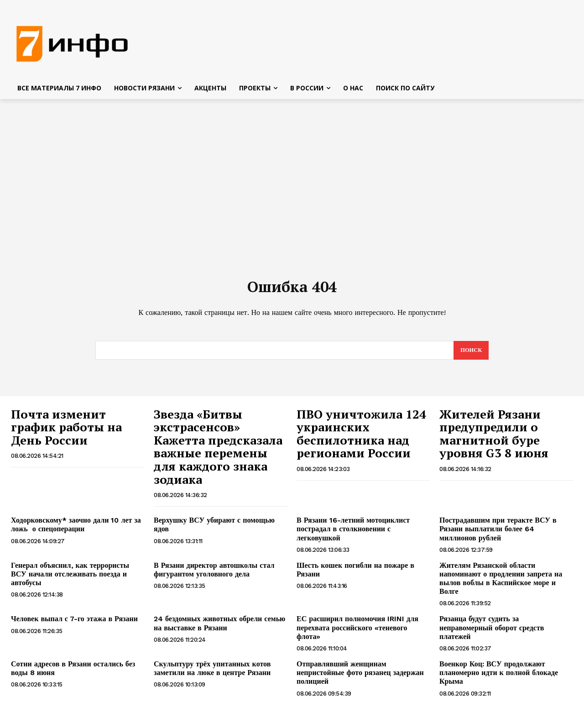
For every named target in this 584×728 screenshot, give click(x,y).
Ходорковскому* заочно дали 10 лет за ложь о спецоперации (76, 529)
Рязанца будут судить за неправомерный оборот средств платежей (492, 633)
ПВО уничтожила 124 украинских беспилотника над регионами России (361, 439)
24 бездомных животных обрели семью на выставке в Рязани (219, 628)
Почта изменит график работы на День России (66, 432)
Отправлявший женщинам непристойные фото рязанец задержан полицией (360, 678)
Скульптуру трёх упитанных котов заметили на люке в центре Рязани (213, 673)
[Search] (471, 355)
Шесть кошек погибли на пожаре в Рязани (355, 575)
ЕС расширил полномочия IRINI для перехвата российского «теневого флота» (357, 633)
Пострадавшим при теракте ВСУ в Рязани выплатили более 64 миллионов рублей (498, 534)
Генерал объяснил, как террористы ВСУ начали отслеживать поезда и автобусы (70, 579)
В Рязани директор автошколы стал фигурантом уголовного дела (214, 575)
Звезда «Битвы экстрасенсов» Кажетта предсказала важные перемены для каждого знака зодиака (218, 452)
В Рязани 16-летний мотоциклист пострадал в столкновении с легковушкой (353, 534)
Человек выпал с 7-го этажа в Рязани (74, 624)
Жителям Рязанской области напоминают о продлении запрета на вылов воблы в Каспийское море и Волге (501, 584)
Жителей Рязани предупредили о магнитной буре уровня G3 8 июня (494, 439)
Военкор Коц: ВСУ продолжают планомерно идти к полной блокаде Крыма (499, 678)
